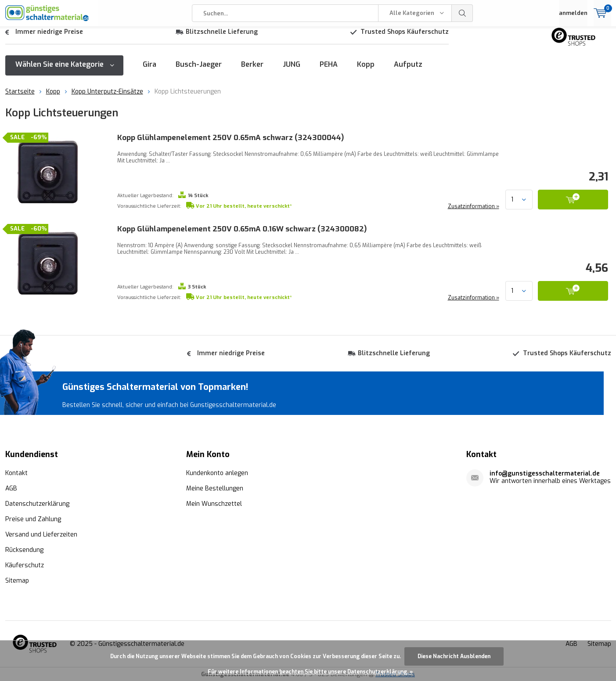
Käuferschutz (25, 565)
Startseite (20, 98)
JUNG (292, 71)
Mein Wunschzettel (214, 503)
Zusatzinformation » (473, 213)
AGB (11, 488)
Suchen (462, 13)
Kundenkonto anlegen (217, 473)
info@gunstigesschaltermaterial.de (545, 473)
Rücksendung (24, 549)
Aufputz (408, 71)
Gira (149, 71)
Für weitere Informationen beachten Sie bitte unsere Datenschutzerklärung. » (310, 672)
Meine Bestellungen (215, 488)
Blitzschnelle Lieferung (222, 38)
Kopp (366, 71)
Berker (252, 71)
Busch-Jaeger (199, 71)
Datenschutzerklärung (37, 503)
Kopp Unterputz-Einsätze (107, 98)
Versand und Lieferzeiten (41, 534)
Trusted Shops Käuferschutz (405, 38)
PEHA (329, 71)
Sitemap (17, 580)
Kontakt (16, 473)
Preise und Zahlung (33, 519)
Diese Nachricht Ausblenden (454, 656)
